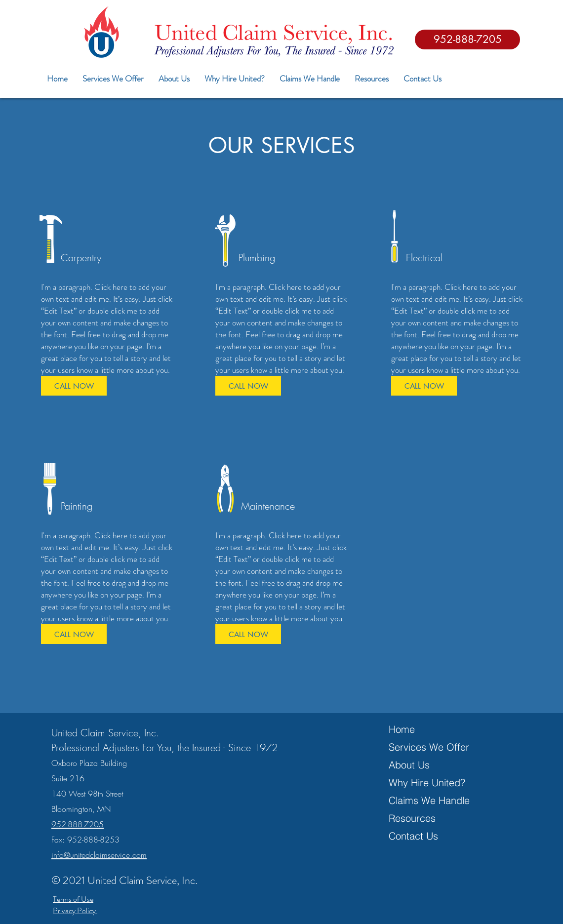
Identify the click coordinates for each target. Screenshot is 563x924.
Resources (412, 818)
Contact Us (413, 836)
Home (402, 729)
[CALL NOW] (74, 386)
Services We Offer (429, 747)
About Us (409, 765)
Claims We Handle (429, 800)
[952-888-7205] (467, 40)
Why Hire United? (427, 783)
